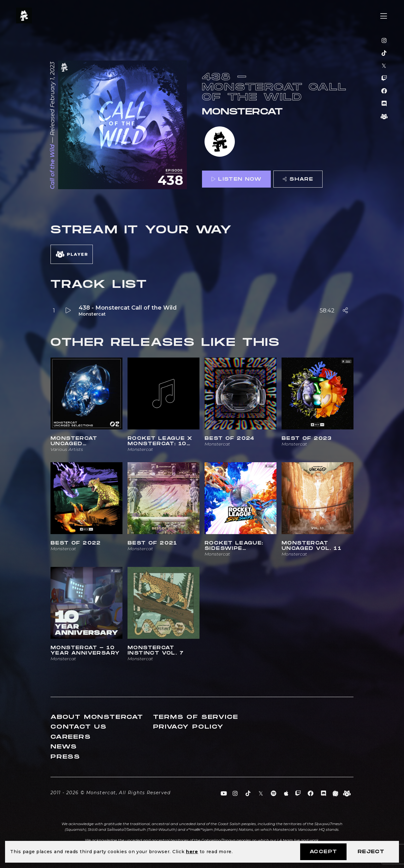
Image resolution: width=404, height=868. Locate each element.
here (192, 852)
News (64, 747)
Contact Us (79, 727)
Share (298, 179)
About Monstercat (97, 717)
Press (65, 757)
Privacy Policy (188, 727)
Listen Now (236, 179)
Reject (371, 852)
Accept (323, 852)
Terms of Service (196, 717)
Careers (71, 737)
